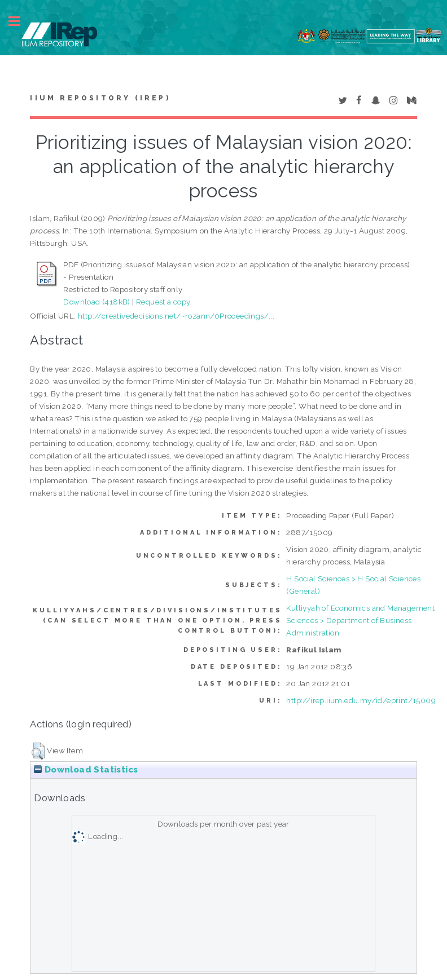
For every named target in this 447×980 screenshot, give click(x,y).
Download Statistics (86, 770)
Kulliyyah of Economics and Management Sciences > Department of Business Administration (360, 620)
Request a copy (163, 302)
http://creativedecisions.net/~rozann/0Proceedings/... (176, 316)
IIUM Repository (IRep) (100, 98)
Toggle (20, 21)
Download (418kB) (97, 302)
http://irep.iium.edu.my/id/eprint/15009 (361, 700)
